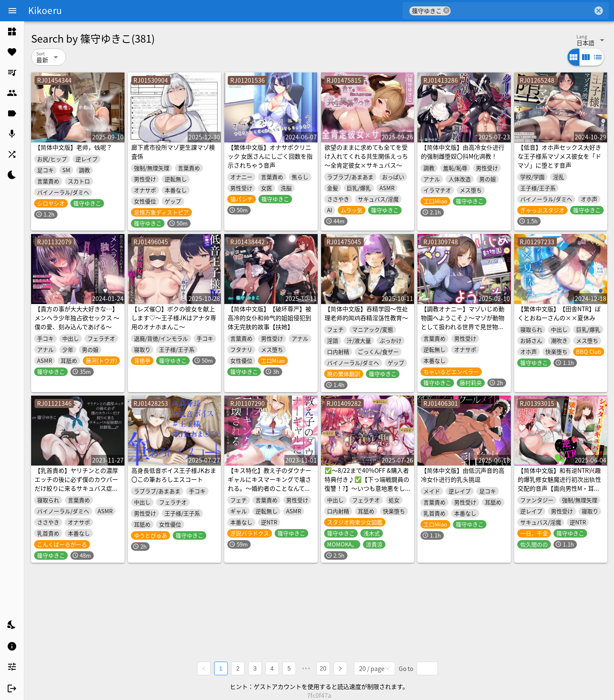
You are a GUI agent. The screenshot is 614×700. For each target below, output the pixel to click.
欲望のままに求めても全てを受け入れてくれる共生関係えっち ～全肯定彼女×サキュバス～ (366, 156)
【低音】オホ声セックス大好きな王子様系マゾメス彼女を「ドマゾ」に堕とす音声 (559, 156)
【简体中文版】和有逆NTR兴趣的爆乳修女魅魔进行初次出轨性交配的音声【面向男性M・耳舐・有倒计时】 (559, 484)
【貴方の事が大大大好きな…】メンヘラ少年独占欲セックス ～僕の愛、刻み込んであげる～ (77, 318)
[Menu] (12, 11)
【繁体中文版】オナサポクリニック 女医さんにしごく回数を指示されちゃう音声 (270, 156)
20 (323, 668)
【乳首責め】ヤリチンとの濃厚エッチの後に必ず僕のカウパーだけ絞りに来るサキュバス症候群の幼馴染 (76, 484)
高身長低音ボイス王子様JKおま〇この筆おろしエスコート (174, 475)
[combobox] (522, 11)
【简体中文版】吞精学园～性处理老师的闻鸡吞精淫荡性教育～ (366, 313)
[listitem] (12, 32)
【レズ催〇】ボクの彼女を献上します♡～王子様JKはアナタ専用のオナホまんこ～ (174, 318)
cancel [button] (446, 10)
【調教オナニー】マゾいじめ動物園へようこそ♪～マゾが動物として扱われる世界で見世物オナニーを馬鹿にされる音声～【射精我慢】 (463, 327)
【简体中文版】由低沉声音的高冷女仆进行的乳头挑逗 (463, 475)
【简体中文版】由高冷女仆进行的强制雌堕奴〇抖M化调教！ (463, 152)
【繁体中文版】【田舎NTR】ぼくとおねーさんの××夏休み (559, 313)
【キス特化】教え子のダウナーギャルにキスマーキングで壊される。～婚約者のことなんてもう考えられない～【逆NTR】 (269, 484)
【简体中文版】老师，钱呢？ (73, 147)
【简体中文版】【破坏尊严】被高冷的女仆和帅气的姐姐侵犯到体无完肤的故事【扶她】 (269, 318)
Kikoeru (45, 10)
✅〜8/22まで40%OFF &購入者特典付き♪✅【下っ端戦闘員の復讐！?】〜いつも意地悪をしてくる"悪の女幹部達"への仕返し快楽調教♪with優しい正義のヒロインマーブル (367, 493)
